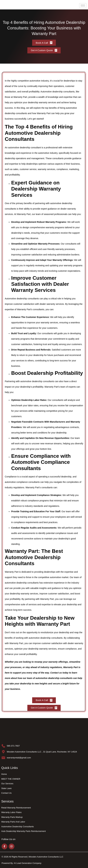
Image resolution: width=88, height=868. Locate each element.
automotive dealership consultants (37, 381)
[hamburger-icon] (83, 6)
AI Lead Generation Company (28, 863)
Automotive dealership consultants (58, 92)
